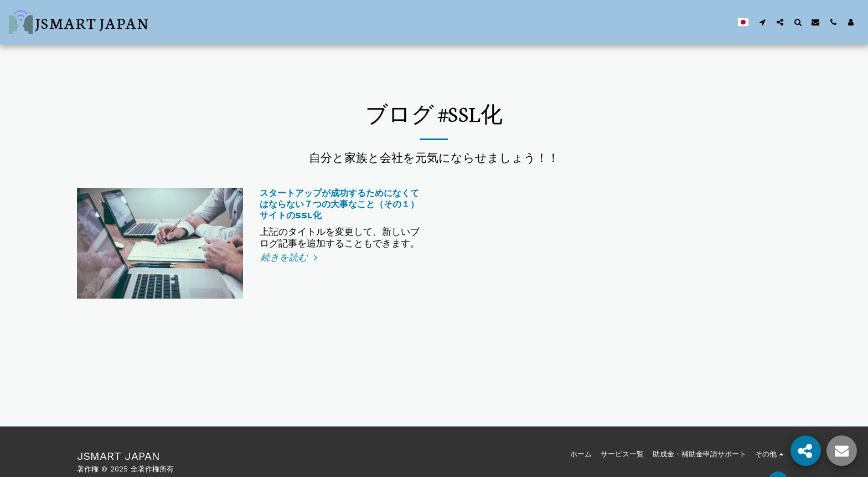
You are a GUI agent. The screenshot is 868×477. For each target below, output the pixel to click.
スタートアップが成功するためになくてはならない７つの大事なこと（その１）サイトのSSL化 (339, 204)
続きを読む (291, 257)
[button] (762, 22)
